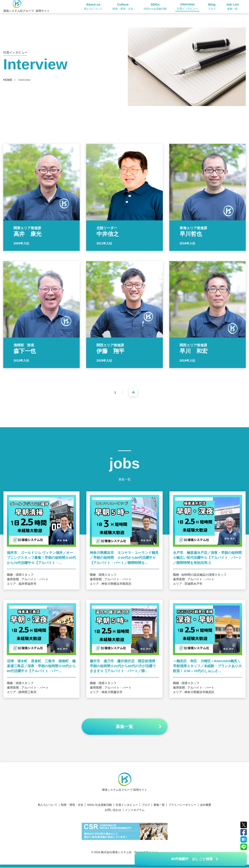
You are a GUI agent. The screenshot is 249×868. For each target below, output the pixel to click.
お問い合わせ (113, 810)
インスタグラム (135, 810)
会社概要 (206, 805)
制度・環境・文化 (72, 805)
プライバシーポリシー (182, 805)
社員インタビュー (127, 805)
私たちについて (48, 805)
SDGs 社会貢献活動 (99, 805)
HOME (8, 80)
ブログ (146, 805)
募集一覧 (159, 805)
